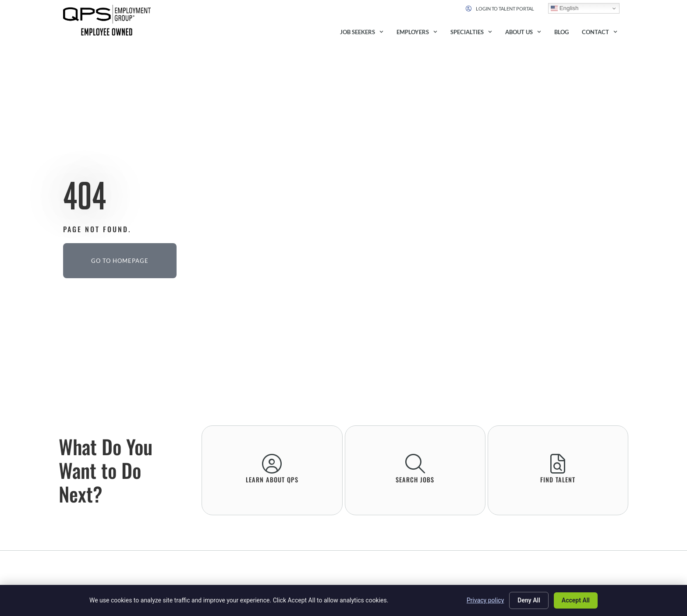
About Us (523, 32)
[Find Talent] (558, 464)
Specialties (471, 32)
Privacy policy (485, 600)
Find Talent (558, 480)
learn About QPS (272, 480)
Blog (561, 32)
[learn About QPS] (272, 464)
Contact (600, 32)
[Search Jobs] (415, 464)
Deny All (529, 600)
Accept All (576, 600)
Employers (417, 32)
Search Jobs (415, 480)
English (565, 8)
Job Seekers (362, 32)
